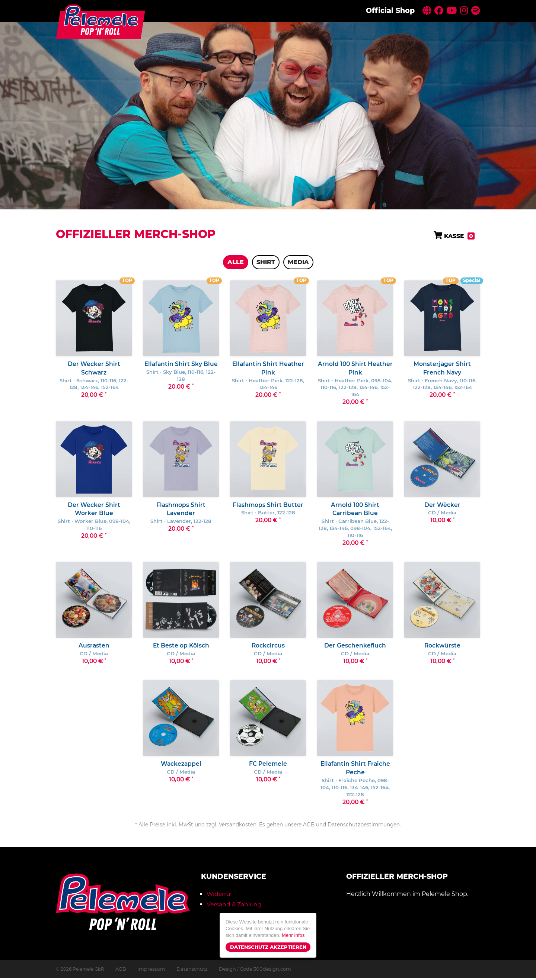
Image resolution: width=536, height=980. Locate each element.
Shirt (266, 262)
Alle (236, 262)
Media (298, 262)
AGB (120, 971)
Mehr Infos (293, 935)
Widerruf (220, 897)
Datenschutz (188, 971)
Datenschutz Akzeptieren (268, 947)
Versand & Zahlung (235, 907)
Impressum (150, 971)
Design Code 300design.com (247, 971)
